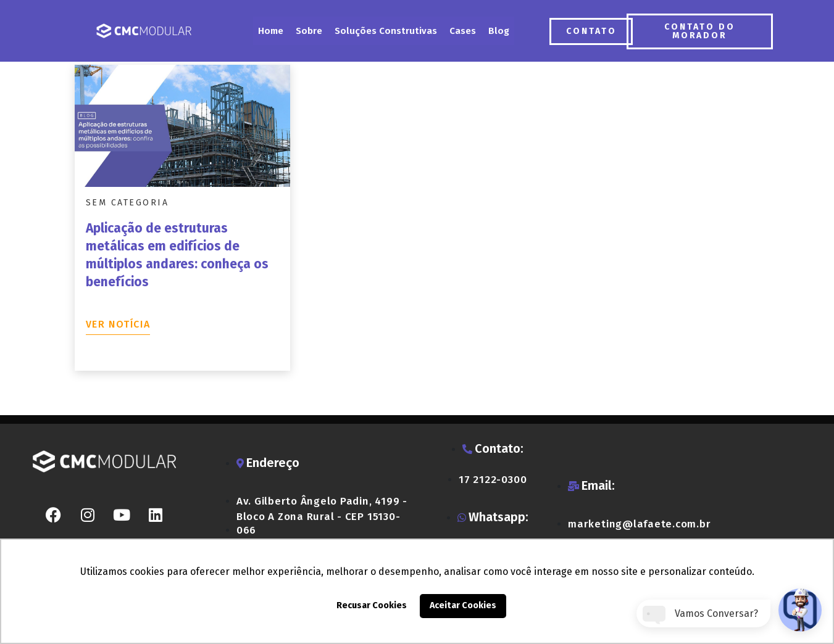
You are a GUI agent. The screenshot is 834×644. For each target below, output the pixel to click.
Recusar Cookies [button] (372, 605)
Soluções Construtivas (386, 31)
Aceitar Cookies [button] (463, 605)
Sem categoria (127, 203)
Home (271, 31)
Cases (463, 31)
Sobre (309, 31)
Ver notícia (118, 324)
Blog (499, 31)
